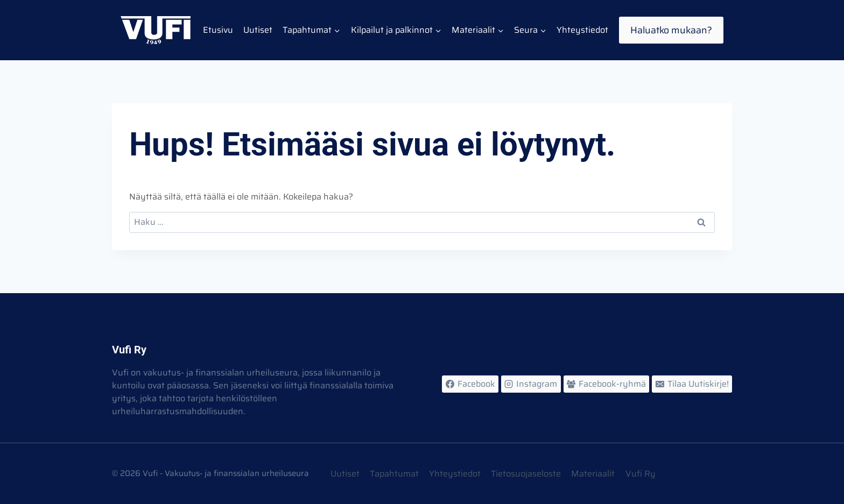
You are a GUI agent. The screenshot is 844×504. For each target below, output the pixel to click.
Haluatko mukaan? (671, 30)
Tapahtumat (394, 474)
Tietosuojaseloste (526, 474)
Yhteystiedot (582, 30)
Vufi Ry (641, 474)
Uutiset (258, 30)
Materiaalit (593, 474)
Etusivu (218, 30)
